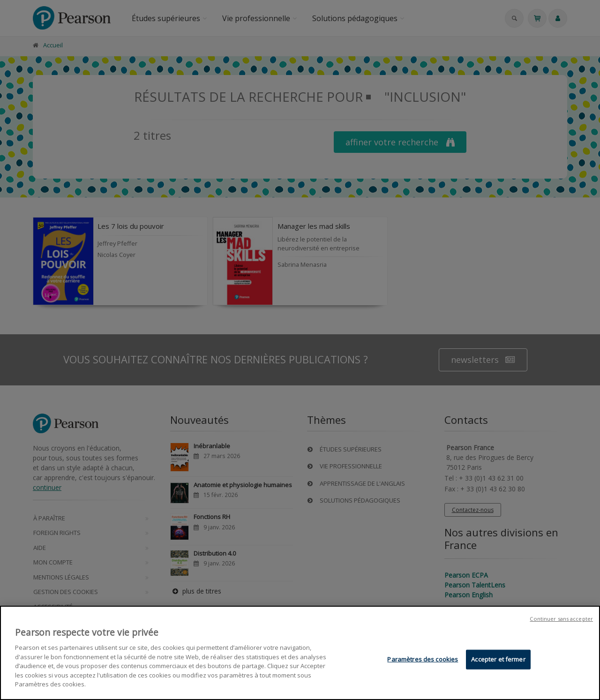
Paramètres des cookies (423, 659)
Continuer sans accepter (561, 619)
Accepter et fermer (498, 659)
